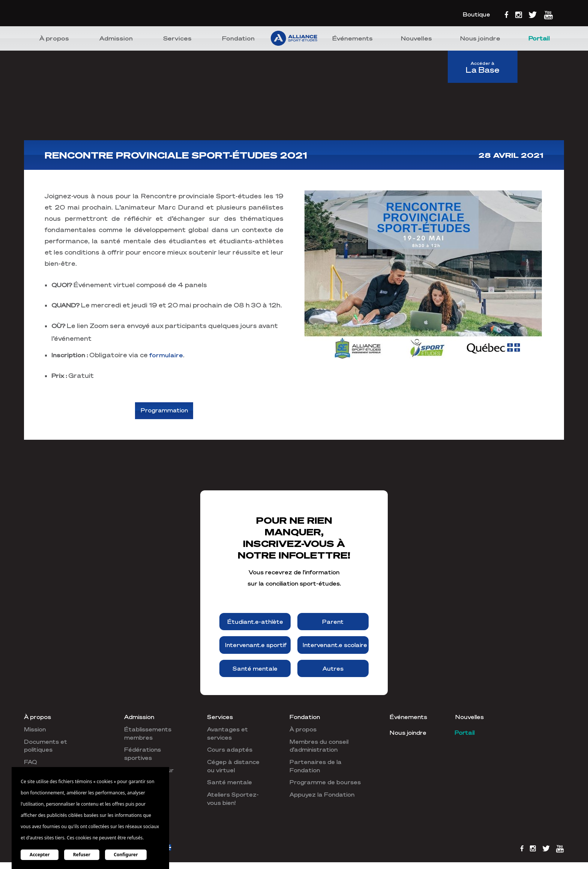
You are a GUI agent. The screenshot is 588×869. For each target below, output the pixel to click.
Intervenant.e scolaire (335, 646)
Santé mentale (255, 669)
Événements (352, 38)
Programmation (164, 411)
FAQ (31, 763)
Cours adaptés (230, 750)
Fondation (238, 38)
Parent (333, 622)
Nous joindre (480, 38)
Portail (539, 38)
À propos (54, 38)
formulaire (166, 355)
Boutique (476, 14)
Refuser (82, 855)
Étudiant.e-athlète (255, 622)
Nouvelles (416, 38)
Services (177, 38)
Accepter (40, 855)
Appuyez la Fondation (322, 795)
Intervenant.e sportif (256, 646)
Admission (116, 38)
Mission (35, 730)
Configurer (126, 855)
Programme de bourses (325, 783)
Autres (333, 669)
